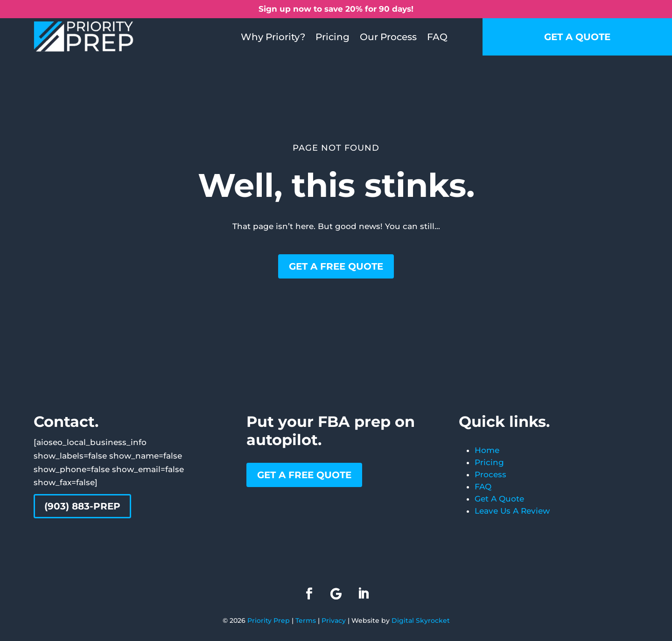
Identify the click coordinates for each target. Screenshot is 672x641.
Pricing (332, 37)
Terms (306, 620)
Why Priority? (273, 37)
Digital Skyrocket (421, 620)
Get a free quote (336, 266)
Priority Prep (269, 620)
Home (487, 450)
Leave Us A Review (512, 511)
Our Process (388, 37)
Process (490, 474)
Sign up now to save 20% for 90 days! (336, 9)
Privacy (334, 620)
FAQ (437, 37)
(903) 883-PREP (82, 506)
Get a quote (577, 37)
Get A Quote (499, 499)
